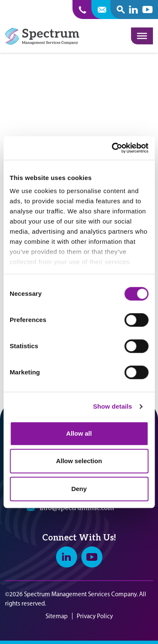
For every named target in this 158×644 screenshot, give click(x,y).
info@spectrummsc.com (77, 508)
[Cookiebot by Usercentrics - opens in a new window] (112, 148)
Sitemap (57, 616)
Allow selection (79, 461)
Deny (79, 489)
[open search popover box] (121, 10)
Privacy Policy (95, 616)
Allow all (79, 433)
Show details (113, 406)
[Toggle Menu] (142, 36)
